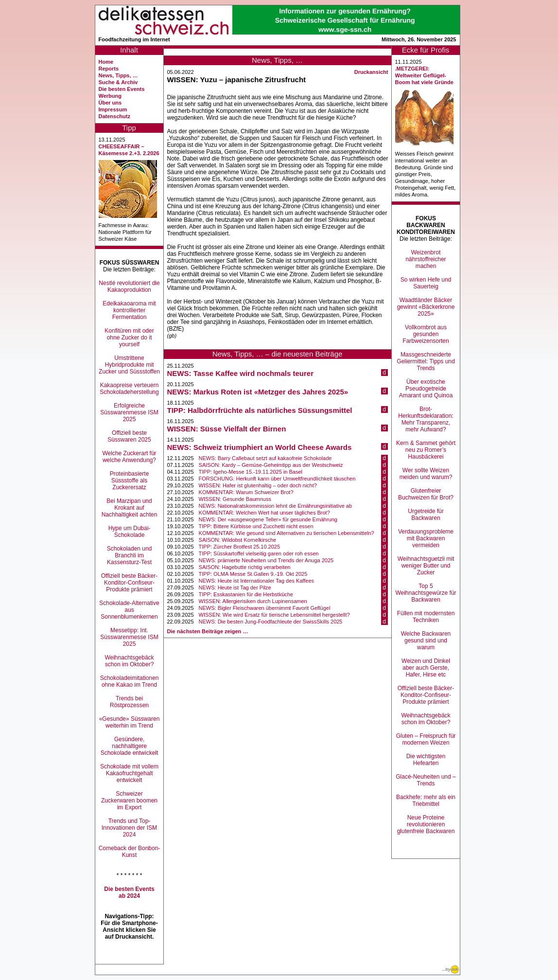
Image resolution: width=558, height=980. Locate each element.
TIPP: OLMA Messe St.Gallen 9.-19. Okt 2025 (253, 574)
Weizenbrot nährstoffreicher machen (426, 259)
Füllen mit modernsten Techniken (426, 617)
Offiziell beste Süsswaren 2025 (129, 436)
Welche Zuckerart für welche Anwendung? (129, 457)
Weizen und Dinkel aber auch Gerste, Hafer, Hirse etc (426, 668)
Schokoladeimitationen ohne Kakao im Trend (130, 681)
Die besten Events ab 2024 (129, 892)
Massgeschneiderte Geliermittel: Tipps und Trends (426, 361)
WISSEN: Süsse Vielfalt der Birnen (227, 429)
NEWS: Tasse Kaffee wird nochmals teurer (240, 373)
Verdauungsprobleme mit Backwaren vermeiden (426, 538)
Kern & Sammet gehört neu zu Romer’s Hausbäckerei (426, 450)
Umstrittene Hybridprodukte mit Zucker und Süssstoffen (129, 365)
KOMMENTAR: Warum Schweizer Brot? (246, 492)
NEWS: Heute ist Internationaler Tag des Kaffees (256, 581)
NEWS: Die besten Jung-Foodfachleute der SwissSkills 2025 (271, 622)
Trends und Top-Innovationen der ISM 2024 (129, 828)
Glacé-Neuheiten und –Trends (426, 780)
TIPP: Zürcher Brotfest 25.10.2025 (240, 547)
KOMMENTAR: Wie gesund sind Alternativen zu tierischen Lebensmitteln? (287, 533)
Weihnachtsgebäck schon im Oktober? (129, 661)
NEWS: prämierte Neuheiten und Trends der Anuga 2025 (266, 560)
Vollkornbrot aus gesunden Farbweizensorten (426, 334)
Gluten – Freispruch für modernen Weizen (426, 739)
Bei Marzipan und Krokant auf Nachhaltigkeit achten (130, 508)
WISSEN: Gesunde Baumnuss (235, 499)
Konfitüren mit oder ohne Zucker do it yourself (129, 338)
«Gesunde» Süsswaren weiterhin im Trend (130, 722)
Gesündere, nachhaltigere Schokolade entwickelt (130, 746)
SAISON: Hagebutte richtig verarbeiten (245, 567)
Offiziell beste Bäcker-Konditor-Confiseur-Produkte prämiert (130, 583)
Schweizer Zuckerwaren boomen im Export (129, 801)
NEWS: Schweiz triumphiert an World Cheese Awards (260, 447)
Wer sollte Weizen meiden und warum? (426, 474)
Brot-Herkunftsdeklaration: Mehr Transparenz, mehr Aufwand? (426, 419)
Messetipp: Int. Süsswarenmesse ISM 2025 (129, 637)
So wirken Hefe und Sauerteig (426, 283)
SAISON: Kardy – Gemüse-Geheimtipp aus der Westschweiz (271, 465)
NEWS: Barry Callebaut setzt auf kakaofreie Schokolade (265, 458)
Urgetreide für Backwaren (426, 515)
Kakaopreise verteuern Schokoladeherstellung (129, 389)
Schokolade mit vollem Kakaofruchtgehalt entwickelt (129, 773)
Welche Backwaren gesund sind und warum (426, 641)
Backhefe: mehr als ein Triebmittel (426, 801)
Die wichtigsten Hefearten (426, 760)
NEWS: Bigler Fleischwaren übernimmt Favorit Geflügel (265, 608)
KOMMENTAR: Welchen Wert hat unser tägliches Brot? (264, 513)
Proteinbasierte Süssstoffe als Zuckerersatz (130, 481)
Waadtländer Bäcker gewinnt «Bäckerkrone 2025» (426, 307)
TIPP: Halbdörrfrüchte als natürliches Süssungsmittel (260, 410)
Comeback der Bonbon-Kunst (130, 852)
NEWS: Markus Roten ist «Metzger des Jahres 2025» (258, 392)
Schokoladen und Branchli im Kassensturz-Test (130, 555)
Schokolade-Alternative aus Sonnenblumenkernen (129, 610)
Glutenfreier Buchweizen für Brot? (426, 494)
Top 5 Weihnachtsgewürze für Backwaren (426, 593)
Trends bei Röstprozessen (129, 702)
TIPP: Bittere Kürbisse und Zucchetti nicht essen (256, 526)
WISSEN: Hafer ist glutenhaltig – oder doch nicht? (258, 485)
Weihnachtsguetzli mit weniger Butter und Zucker (426, 566)
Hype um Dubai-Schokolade (130, 532)
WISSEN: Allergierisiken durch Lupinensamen (253, 601)
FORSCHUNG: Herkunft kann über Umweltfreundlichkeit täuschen (277, 479)
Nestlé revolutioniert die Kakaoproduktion (129, 286)
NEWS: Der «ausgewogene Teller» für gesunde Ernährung (268, 519)
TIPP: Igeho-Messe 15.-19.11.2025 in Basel (251, 472)
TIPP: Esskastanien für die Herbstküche (246, 594)
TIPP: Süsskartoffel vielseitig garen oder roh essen (259, 553)
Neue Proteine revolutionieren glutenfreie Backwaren (426, 824)
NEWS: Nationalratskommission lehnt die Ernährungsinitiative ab (275, 506)
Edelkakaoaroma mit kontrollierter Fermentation (129, 310)
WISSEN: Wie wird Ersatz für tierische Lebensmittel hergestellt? (274, 615)
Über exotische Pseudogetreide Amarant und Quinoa (426, 389)
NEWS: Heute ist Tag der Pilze (235, 588)
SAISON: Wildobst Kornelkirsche (238, 540)
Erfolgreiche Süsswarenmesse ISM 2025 (129, 412)
